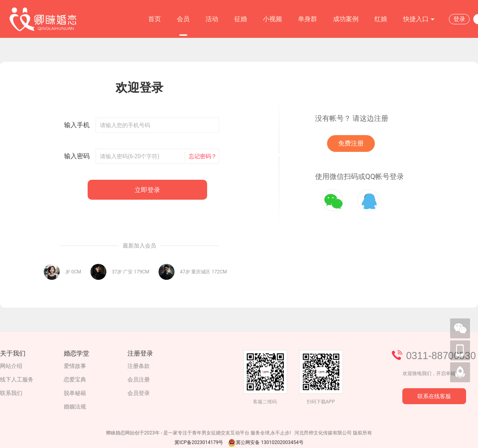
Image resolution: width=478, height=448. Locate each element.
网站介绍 (11, 366)
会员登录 (139, 393)
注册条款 (139, 366)
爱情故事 (75, 366)
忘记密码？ (203, 156)
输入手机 (77, 125)
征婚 (241, 19)
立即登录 (147, 190)
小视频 (272, 19)
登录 (459, 19)
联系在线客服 (434, 396)
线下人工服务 (17, 379)
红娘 (381, 19)
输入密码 (77, 156)
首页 (155, 19)
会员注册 (139, 379)
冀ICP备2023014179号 (199, 442)
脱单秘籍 (75, 393)
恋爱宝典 (75, 379)
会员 (183, 19)
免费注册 (351, 143)
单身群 (308, 19)
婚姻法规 (75, 407)
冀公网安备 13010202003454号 (265, 443)
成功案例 (346, 19)
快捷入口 (419, 19)
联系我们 (11, 393)
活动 (212, 19)
